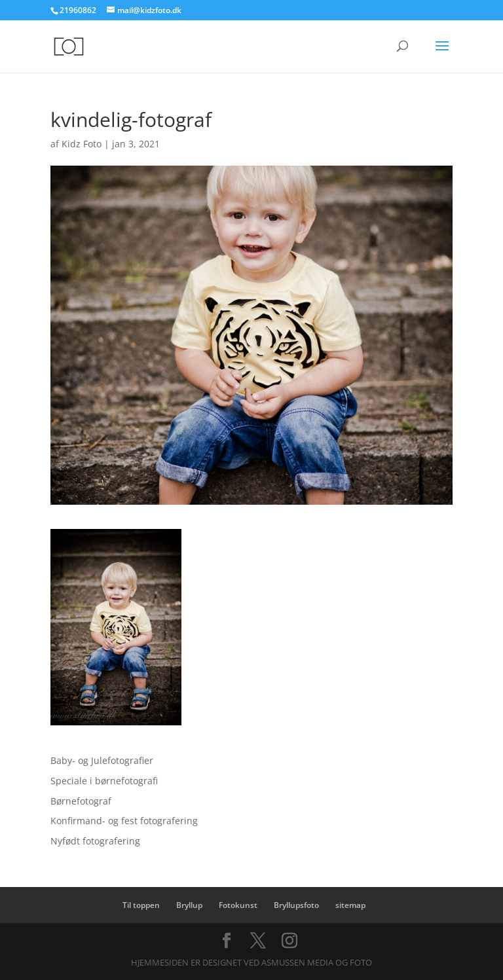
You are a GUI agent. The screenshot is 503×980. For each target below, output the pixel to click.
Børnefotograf (81, 801)
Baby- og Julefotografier (102, 760)
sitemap (350, 905)
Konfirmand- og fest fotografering (124, 821)
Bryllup (189, 905)
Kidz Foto (82, 144)
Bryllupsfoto (296, 905)
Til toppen (141, 905)
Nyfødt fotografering (95, 841)
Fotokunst (238, 905)
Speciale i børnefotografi (104, 781)
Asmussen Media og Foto (317, 962)
